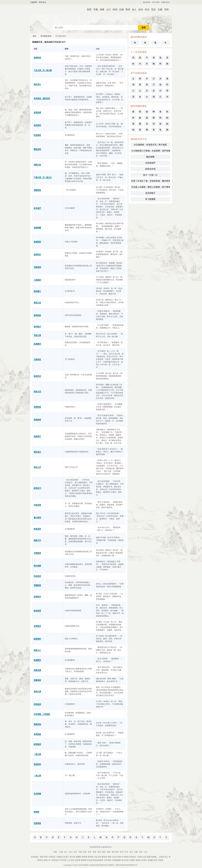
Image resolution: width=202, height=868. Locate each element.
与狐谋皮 (37, 359)
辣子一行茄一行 (150, 175)
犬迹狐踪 (37, 280)
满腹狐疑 (37, 190)
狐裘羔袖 (37, 724)
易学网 (84, 857)
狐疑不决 (37, 540)
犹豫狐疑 (37, 680)
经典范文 (133, 857)
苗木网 (78, 860)
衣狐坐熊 (37, 505)
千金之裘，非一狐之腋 (43, 70)
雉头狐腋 (37, 566)
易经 (46, 857)
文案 (159, 10)
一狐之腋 (37, 754)
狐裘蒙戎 (37, 344)
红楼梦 (132, 860)
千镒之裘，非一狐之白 (43, 177)
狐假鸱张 (37, 764)
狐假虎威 (37, 112)
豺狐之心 (37, 650)
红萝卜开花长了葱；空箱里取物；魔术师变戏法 (151, 181)
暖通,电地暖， (153, 857)
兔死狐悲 (37, 125)
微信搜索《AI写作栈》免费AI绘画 (156, 2)
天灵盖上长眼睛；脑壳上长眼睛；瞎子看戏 (151, 187)
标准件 (144, 860)
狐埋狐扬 (37, 734)
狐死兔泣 (37, 452)
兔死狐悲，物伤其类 (42, 98)
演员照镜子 (150, 193)
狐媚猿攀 (37, 228)
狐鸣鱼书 (37, 488)
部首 (90, 852)
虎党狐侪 (37, 626)
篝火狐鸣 (37, 517)
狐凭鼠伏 (37, 327)
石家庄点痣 (142, 857)
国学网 (90, 857)
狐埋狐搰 (37, 744)
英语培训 (55, 860)
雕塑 (110, 857)
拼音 (85, 852)
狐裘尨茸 (37, 529)
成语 (107, 10)
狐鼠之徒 (37, 303)
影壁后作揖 (150, 169)
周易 (42, 857)
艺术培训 (63, 860)
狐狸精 (36, 812)
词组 (109, 852)
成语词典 (101, 15)
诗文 (75, 852)
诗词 (114, 10)
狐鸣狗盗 (37, 315)
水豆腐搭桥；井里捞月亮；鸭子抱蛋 (150, 145)
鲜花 (155, 860)
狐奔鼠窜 (37, 611)
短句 (140, 10)
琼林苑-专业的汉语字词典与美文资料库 (98, 865)
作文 (146, 10)
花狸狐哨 (37, 553)
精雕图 (78, 857)
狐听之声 (37, 467)
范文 (153, 10)
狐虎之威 (37, 691)
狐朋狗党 (37, 376)
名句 (71, 852)
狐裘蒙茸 (37, 660)
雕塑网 (84, 860)
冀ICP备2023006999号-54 (127, 865)
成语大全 (47, 860)
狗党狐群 (37, 135)
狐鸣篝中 (37, 291)
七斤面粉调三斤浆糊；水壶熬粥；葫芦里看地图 (151, 151)
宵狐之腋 (37, 335)
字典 (95, 10)
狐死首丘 (37, 84)
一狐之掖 (37, 775)
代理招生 (52, 857)
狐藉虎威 (37, 670)
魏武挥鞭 (150, 157)
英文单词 (115, 852)
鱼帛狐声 (37, 208)
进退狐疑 (37, 823)
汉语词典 (108, 860)
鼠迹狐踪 (37, 242)
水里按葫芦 (150, 163)
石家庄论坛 (163, 857)
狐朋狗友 (37, 254)
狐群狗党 (37, 58)
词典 (101, 10)
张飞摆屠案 (150, 199)
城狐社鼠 (37, 165)
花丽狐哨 (37, 267)
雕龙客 (104, 857)
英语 (127, 10)
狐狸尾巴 (37, 436)
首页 (88, 10)
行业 (146, 852)
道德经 (138, 860)
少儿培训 (71, 860)
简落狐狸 (37, 420)
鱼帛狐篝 (37, 794)
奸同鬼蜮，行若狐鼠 (42, 714)
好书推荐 (125, 857)
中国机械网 (116, 860)
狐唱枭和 (37, 639)
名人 (133, 10)
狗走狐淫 (37, 576)
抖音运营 (97, 857)
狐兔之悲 (37, 391)
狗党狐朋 (37, 704)
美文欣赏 (125, 860)
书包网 (161, 860)
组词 (99, 852)
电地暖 (150, 860)
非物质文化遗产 (63, 857)
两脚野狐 (37, 407)
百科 (165, 10)
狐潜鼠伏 (37, 597)
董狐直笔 (37, 149)
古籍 (120, 10)
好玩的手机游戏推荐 (95, 860)
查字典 (72, 857)
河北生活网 (116, 857)
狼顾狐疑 (37, 585)
